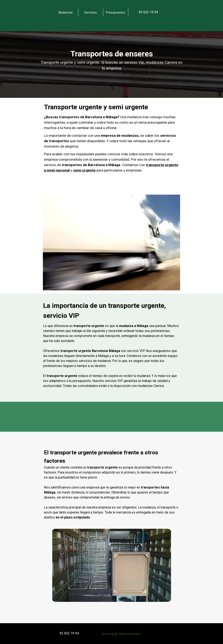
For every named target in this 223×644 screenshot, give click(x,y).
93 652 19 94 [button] (69, 633)
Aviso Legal (109, 634)
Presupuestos (116, 12)
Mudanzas (66, 12)
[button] (148, 12)
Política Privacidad (129, 634)
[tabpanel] (157, 12)
